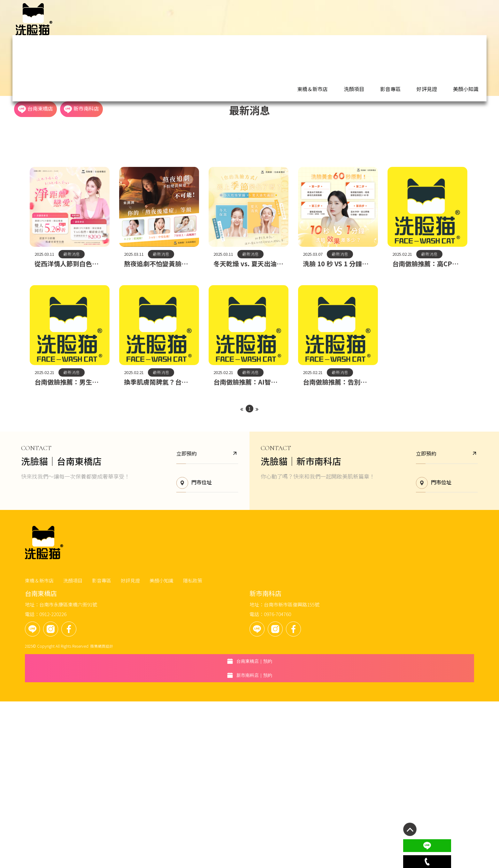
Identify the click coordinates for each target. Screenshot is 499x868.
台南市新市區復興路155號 (296, 804)
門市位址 (184, 722)
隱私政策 (277, 777)
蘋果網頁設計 (186, 845)
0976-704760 (282, 813)
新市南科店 (453, 19)
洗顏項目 (285, 19)
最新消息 (250, 172)
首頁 (24, 91)
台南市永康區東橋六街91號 (152, 804)
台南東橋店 (407, 19)
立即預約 (198, 692)
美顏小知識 (368, 19)
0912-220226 (137, 813)
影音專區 (312, 19)
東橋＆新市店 (253, 19)
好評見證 (339, 19)
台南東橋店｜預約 (427, 780)
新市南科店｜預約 (427, 797)
